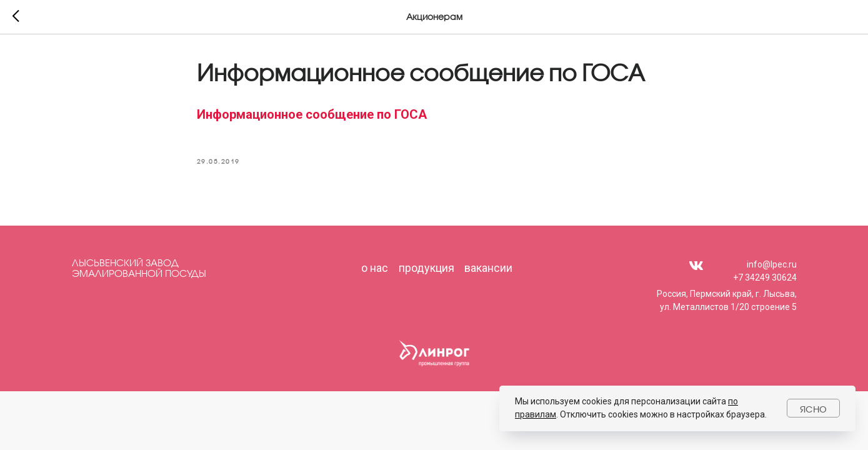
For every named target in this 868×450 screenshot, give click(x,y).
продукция (427, 268)
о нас (375, 268)
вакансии (488, 268)
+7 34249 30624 (765, 277)
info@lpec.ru (772, 264)
